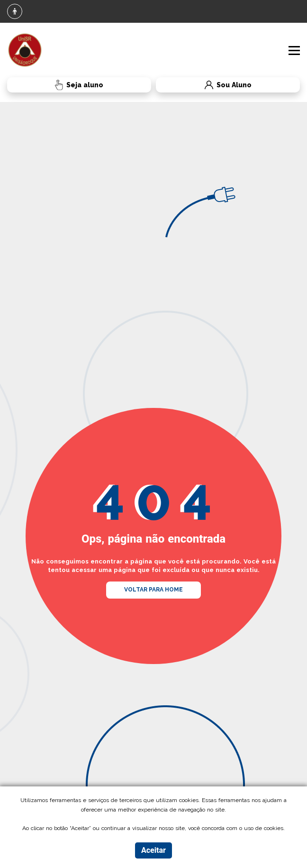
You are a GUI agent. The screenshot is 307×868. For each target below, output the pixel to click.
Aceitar (153, 850)
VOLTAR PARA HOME (153, 590)
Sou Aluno (203, 85)
